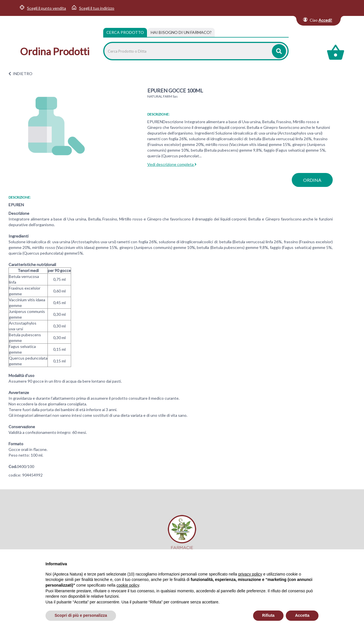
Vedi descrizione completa (172, 164)
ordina (312, 180)
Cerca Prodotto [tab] (125, 32)
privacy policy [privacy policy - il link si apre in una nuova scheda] (250, 574)
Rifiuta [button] (268, 615)
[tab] (181, 32)
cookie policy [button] (128, 585)
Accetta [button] (302, 615)
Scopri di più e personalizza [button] (81, 615)
